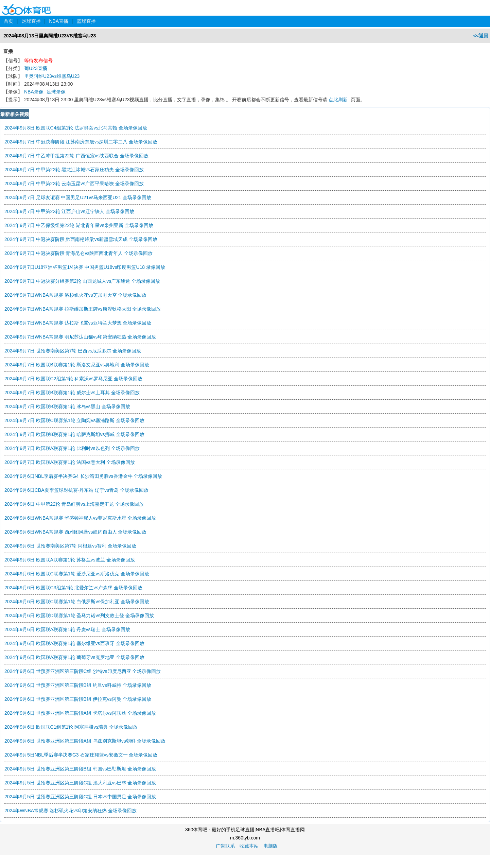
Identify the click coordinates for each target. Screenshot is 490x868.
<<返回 (481, 36)
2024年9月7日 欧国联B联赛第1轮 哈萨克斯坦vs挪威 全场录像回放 (74, 434)
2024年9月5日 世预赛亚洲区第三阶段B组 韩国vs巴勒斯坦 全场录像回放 (80, 769)
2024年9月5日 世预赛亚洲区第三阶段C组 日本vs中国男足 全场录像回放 (80, 797)
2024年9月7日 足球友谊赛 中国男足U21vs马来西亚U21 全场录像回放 (78, 197)
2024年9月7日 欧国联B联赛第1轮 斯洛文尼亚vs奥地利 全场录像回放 (77, 365)
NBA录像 (34, 92)
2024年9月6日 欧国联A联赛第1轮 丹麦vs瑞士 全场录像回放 (67, 629)
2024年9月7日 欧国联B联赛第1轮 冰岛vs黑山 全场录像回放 (67, 406)
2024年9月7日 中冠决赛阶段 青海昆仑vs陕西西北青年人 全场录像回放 (78, 253)
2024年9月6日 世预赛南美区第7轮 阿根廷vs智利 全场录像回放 (70, 546)
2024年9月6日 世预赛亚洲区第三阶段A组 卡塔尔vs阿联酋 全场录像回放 (80, 713)
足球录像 (56, 92)
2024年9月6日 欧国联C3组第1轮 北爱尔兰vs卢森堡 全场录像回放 (73, 588)
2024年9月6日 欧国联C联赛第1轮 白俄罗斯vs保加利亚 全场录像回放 (77, 602)
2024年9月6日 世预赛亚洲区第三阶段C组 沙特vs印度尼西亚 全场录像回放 (83, 671)
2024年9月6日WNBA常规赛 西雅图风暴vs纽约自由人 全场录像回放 (76, 532)
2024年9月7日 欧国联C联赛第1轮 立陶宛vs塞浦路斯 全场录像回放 (74, 420)
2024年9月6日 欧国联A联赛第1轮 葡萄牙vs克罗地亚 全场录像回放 (74, 657)
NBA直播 (59, 21)
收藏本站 (249, 846)
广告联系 (225, 846)
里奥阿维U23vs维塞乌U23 (52, 76)
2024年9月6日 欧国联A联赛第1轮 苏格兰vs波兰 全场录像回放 (70, 560)
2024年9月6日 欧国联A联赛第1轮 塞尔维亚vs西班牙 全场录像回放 (74, 643)
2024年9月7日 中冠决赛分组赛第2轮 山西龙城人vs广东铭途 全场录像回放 (82, 281)
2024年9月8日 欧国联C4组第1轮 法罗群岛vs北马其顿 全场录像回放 (76, 128)
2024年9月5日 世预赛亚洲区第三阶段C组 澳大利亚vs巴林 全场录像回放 (80, 783)
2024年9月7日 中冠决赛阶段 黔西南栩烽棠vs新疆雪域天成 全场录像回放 (81, 239)
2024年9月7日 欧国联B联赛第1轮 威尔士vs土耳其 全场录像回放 (72, 393)
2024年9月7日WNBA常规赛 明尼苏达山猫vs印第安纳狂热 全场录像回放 (80, 337)
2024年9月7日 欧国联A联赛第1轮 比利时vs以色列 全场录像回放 (72, 448)
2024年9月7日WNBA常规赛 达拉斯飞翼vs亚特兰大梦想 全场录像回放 (78, 323)
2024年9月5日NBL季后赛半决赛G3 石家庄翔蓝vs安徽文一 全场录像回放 (81, 755)
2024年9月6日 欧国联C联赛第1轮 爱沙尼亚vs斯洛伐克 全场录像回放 (77, 574)
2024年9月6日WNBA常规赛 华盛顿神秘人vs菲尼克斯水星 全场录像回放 (80, 518)
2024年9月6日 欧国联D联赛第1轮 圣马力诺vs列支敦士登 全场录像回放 (79, 615)
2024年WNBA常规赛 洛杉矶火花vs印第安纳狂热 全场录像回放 (71, 811)
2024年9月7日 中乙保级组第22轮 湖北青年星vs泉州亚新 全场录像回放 (79, 225)
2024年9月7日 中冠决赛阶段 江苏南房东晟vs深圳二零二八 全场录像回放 (81, 142)
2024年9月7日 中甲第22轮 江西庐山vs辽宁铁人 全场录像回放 (69, 211)
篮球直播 (86, 21)
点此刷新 (338, 100)
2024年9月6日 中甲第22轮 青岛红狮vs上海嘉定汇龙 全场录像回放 (74, 504)
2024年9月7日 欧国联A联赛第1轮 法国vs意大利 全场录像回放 (70, 462)
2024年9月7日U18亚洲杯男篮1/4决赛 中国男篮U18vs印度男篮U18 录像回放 (85, 267)
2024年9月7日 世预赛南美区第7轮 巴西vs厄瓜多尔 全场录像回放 (73, 351)
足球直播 (31, 21)
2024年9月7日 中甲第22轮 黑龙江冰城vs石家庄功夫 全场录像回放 (74, 170)
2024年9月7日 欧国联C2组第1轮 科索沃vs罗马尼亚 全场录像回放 (73, 379)
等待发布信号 (38, 60)
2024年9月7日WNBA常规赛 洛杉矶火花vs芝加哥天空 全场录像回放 (76, 295)
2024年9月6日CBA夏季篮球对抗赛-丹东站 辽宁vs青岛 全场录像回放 (76, 490)
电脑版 (270, 846)
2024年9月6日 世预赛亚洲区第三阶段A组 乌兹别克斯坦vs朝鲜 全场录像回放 (85, 741)
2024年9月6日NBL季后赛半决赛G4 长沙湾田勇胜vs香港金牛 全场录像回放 (83, 476)
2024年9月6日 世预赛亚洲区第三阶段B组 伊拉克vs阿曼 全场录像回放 (78, 699)
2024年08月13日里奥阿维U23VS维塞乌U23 (50, 36)
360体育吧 (26, 5)
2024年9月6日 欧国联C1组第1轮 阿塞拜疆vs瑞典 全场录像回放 (71, 727)
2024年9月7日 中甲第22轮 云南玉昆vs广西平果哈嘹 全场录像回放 (74, 184)
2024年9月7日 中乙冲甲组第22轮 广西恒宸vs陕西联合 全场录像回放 (76, 156)
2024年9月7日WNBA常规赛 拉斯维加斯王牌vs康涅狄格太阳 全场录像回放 (83, 309)
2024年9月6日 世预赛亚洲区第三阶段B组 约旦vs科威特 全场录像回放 (78, 685)
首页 (8, 21)
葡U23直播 (36, 68)
